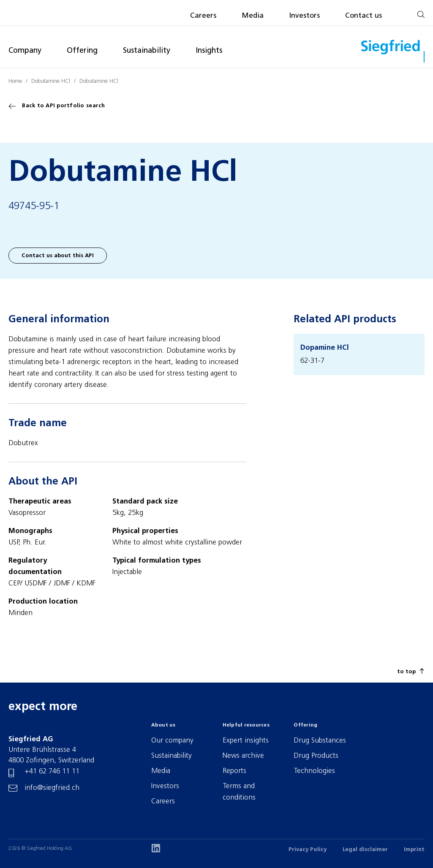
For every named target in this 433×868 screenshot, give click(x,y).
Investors (304, 16)
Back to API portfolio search (57, 106)
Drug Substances (320, 741)
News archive (243, 756)
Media (253, 16)
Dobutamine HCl (51, 81)
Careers (203, 16)
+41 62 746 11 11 (52, 771)
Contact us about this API (58, 256)
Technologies (314, 771)
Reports (234, 771)
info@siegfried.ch (52, 788)
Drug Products (316, 756)
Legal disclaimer (365, 850)
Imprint (414, 850)
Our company (172, 741)
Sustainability (147, 51)
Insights (209, 51)
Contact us (364, 16)
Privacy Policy (308, 850)
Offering (82, 51)
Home (15, 81)
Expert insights (246, 741)
